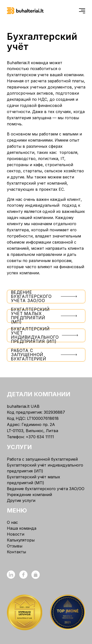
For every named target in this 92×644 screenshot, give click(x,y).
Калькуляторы (21, 540)
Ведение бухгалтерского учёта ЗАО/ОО (46, 296)
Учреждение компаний (29, 495)
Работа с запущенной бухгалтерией (46, 355)
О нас (12, 522)
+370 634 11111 (40, 437)
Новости (16, 534)
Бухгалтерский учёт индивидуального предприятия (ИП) (46, 335)
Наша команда (22, 528)
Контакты (16, 552)
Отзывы (15, 546)
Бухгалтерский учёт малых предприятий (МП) (46, 316)
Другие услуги (21, 500)
